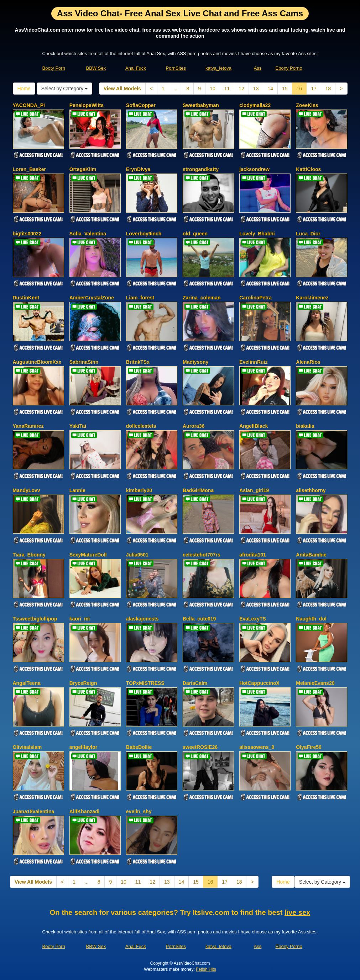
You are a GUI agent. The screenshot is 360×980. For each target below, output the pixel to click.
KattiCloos (308, 169)
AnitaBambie (311, 555)
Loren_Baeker (29, 169)
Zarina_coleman (202, 298)
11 (227, 89)
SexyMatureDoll (88, 555)
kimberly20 (139, 490)
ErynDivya (138, 169)
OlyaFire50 (309, 747)
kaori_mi (80, 619)
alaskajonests (142, 619)
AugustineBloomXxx (37, 362)
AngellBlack (254, 426)
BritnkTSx (138, 362)
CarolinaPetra (255, 298)
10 (213, 89)
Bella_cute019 (199, 619)
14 (270, 89)
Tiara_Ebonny (29, 555)
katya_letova (218, 68)
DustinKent (26, 298)
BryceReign (83, 683)
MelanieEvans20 (315, 683)
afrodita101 (253, 555)
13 (256, 89)
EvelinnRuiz (253, 362)
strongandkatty (201, 169)
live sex (297, 912)
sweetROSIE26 (200, 747)
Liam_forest (140, 298)
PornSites (176, 68)
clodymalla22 (255, 105)
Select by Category (64, 89)
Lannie (77, 490)
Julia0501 (137, 555)
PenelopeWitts (87, 105)
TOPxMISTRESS (145, 683)
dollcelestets (141, 426)
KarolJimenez (312, 298)
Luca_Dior (308, 234)
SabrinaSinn (84, 362)
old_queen (195, 234)
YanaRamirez (28, 426)
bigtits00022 (27, 234)
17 (314, 89)
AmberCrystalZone (92, 298)
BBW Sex (96, 68)
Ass (258, 68)
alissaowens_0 (257, 747)
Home (24, 89)
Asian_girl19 (254, 490)
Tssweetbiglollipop (35, 619)
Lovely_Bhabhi (257, 234)
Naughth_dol (311, 619)
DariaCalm (195, 683)
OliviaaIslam (27, 747)
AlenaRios (308, 362)
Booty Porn (54, 68)
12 (241, 89)
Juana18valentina (34, 811)
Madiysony (195, 362)
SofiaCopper (141, 105)
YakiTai (78, 426)
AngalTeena (27, 683)
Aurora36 (194, 426)
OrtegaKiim (83, 169)
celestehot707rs (202, 555)
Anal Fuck (136, 68)
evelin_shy (139, 811)
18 (328, 89)
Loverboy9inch (144, 234)
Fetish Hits (206, 969)
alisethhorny (311, 490)
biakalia (305, 426)
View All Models (122, 89)
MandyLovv (27, 490)
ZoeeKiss (307, 105)
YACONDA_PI (29, 105)
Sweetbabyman (201, 105)
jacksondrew (254, 169)
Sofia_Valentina (88, 234)
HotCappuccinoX (259, 683)
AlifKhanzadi (85, 811)
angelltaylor (84, 747)
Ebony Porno (289, 68)
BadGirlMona (198, 490)
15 (285, 89)
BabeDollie (139, 747)
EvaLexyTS (253, 619)
